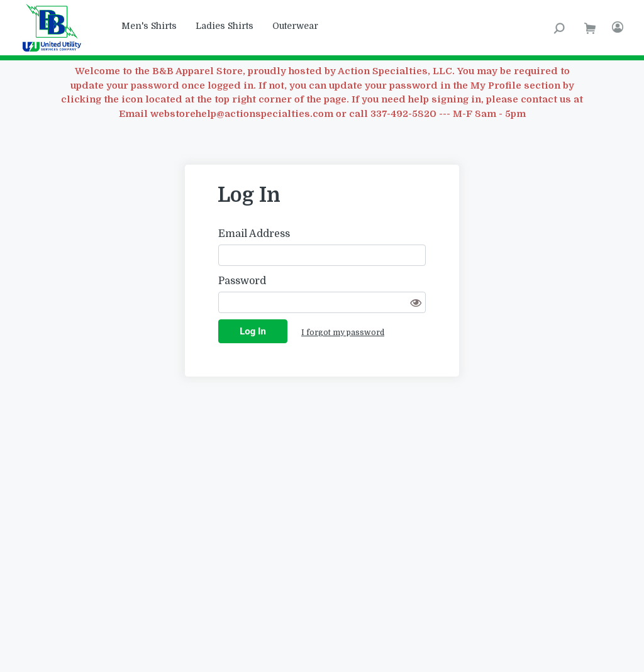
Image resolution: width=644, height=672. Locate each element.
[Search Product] (559, 28)
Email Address (254, 234)
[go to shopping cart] (590, 28)
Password (242, 281)
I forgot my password (343, 333)
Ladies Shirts (225, 26)
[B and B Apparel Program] (56, 28)
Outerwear (295, 26)
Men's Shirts (149, 26)
